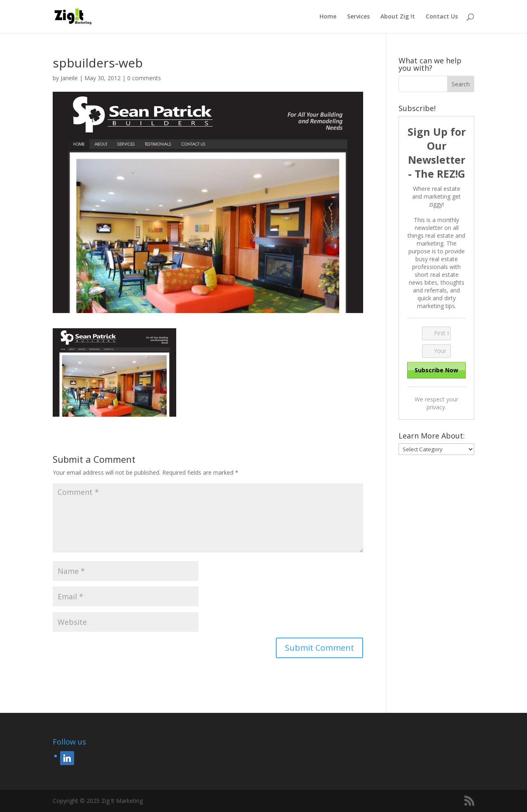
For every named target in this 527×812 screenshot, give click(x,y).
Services (358, 17)
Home (328, 17)
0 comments (144, 78)
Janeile (69, 78)
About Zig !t (398, 17)
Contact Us (442, 17)
